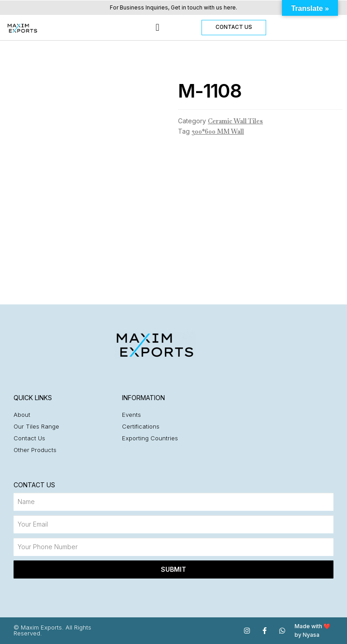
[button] (157, 28)
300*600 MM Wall (218, 131)
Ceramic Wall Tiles (235, 121)
